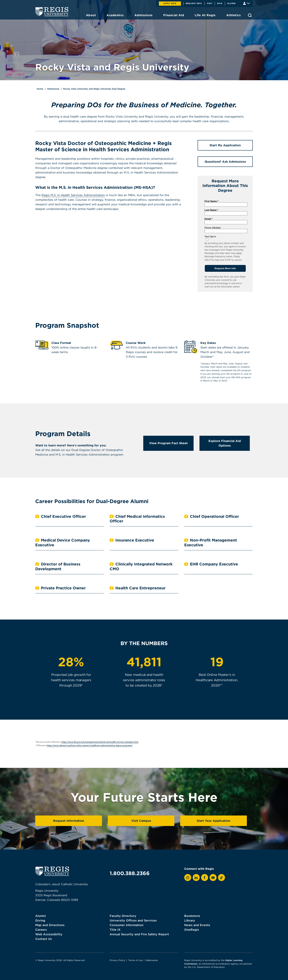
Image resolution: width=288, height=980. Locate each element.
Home (40, 89)
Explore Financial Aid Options (225, 443)
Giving (40, 920)
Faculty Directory (123, 916)
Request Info (194, 3)
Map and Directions (50, 925)
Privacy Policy (117, 960)
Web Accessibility (49, 934)
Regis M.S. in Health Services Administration (73, 195)
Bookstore (192, 916)
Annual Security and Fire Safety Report (139, 934)
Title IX (115, 930)
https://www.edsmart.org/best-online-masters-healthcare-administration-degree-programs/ (90, 745)
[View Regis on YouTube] (213, 878)
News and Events (197, 925)
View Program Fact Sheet (168, 443)
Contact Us (44, 939)
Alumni (232, 3)
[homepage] (52, 12)
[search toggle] (250, 15)
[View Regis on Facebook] (205, 878)
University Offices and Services (133, 920)
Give (220, 3)
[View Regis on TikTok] (222, 878)
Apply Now (170, 3)
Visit (210, 3)
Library (190, 920)
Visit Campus (141, 821)
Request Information (69, 821)
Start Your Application (214, 821)
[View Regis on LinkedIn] (196, 878)
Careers (41, 930)
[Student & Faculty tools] (246, 3)
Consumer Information (127, 925)
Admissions (53, 89)
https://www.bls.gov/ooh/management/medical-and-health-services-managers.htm (100, 742)
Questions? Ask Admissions (225, 162)
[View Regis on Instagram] (188, 878)
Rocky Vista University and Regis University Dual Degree (94, 89)
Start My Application (225, 145)
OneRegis (192, 930)
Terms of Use (135, 960)
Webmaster (152, 960)
